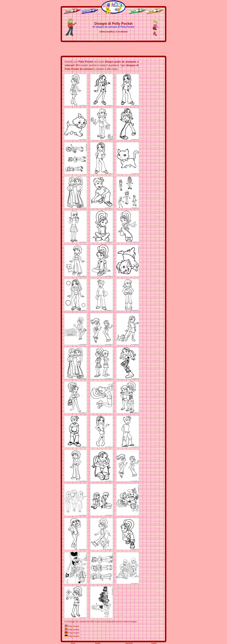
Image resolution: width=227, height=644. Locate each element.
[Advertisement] (113, 49)
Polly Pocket (74, 626)
